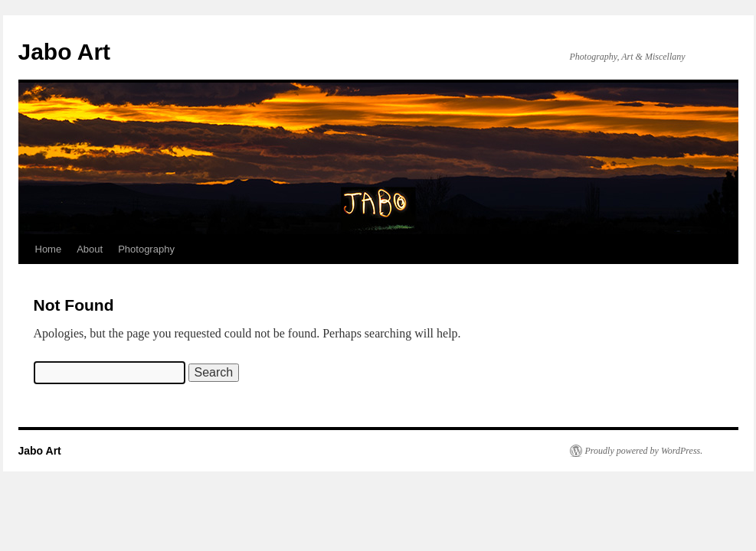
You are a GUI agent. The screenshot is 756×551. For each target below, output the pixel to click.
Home (49, 249)
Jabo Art (65, 52)
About (90, 249)
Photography (146, 249)
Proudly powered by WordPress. (644, 451)
